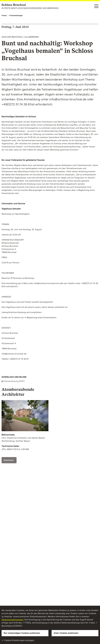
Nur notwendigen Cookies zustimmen (22, 633)
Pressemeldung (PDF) (14, 381)
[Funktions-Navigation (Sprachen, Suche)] (96, 6)
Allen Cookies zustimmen (66, 633)
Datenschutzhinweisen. (13, 620)
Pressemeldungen (16, 16)
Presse (4, 16)
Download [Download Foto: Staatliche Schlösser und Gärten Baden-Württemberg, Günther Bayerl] (9, 460)
